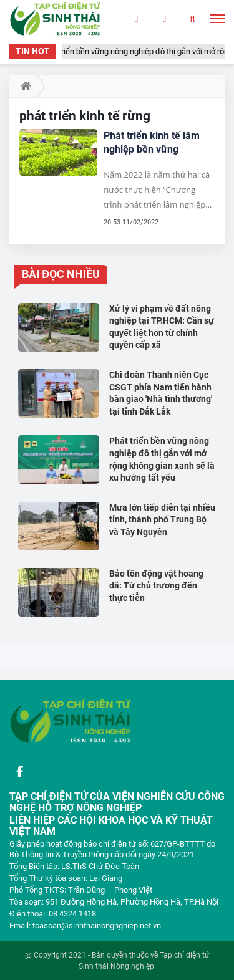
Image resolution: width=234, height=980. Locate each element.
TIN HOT (32, 51)
